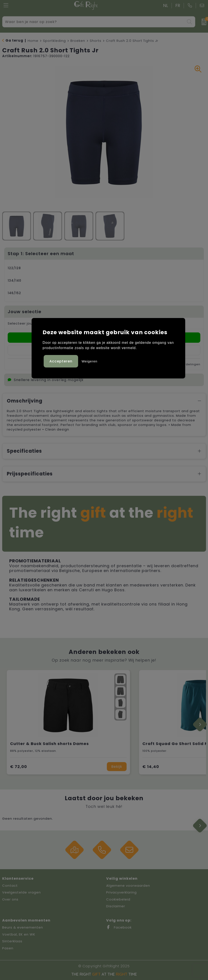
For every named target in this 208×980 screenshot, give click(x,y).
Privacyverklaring (121, 892)
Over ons (10, 899)
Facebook (119, 927)
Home (33, 41)
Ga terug (14, 40)
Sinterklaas (12, 941)
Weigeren (90, 361)
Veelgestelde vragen (22, 892)
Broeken (78, 41)
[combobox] (94, 22)
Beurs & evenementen (23, 927)
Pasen (8, 948)
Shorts (96, 41)
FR (178, 6)
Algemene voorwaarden (128, 886)
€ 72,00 (19, 767)
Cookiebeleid (118, 899)
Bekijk (117, 767)
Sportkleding (54, 41)
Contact (10, 886)
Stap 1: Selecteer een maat (41, 254)
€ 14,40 (151, 767)
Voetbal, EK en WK (19, 934)
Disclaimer (116, 906)
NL (166, 6)
